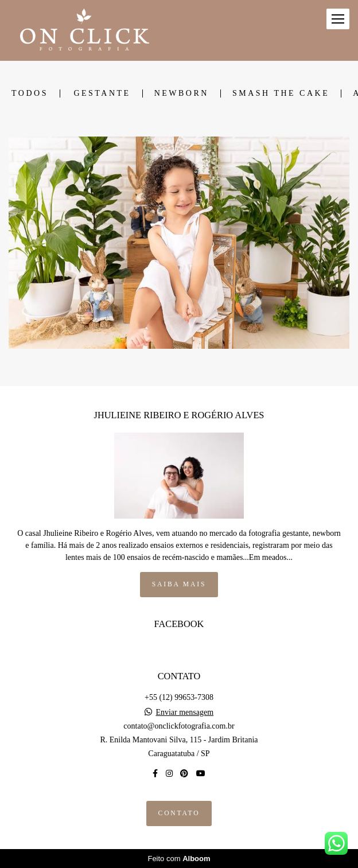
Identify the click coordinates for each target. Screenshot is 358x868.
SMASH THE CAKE (281, 94)
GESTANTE (102, 94)
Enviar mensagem (184, 713)
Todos (30, 94)
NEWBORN (182, 94)
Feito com (179, 859)
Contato (179, 813)
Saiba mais (179, 584)
